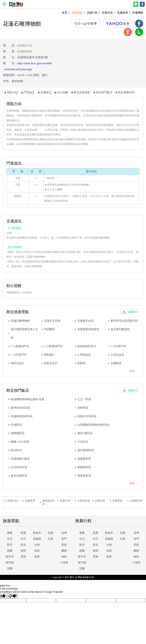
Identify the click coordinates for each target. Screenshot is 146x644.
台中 (23, 539)
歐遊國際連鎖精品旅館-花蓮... (29, 399)
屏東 (37, 557)
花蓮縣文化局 (85, 321)
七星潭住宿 (84, 501)
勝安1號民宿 (85, 433)
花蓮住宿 (107, 13)
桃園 (10, 551)
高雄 (37, 551)
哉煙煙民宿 (18, 433)
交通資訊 (46, 92)
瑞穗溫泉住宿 (49, 502)
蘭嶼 (64, 551)
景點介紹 (12, 92)
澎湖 (64, 533)
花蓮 (50, 533)
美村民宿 (83, 408)
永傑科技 (116, 363)
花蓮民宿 (30, 501)
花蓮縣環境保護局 (88, 329)
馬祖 (64, 545)
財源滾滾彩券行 (87, 346)
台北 (10, 539)
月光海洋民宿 (19, 467)
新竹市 (10, 557)
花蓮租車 (122, 13)
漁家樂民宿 (84, 459)
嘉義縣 (37, 539)
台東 (50, 539)
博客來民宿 (84, 476)
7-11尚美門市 (118, 346)
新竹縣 (10, 563)
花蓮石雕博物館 (20, 321)
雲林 (23, 557)
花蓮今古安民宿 (87, 416)
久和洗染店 (84, 355)
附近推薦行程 (126, 92)
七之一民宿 (84, 399)
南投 (23, 551)
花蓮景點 (117, 501)
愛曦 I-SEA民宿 (20, 442)
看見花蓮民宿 (19, 476)
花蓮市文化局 (52, 321)
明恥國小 (49, 355)
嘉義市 (37, 533)
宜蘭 (10, 568)
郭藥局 (81, 363)
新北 (10, 545)
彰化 (23, 545)
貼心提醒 (63, 92)
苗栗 (23, 533)
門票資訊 (29, 92)
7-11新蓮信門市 (20, 346)
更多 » (133, 371)
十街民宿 (83, 442)
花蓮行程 (92, 13)
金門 (64, 539)
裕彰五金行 (18, 363)
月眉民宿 (16, 425)
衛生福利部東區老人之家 (24, 333)
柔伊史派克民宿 (20, 408)
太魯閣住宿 (136, 501)
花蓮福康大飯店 (20, 459)
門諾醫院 (49, 329)
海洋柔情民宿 (86, 450)
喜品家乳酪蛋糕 (120, 329)
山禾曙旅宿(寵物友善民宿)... (94, 425)
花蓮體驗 (138, 13)
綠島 (64, 557)
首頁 (65, 13)
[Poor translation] (12, 596)
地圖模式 (133, 312)
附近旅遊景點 (82, 92)
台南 (37, 545)
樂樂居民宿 (84, 467)
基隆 (10, 533)
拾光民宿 (16, 450)
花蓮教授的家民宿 (22, 416)
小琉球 (64, 563)
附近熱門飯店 (104, 92)
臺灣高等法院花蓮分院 (124, 321)
